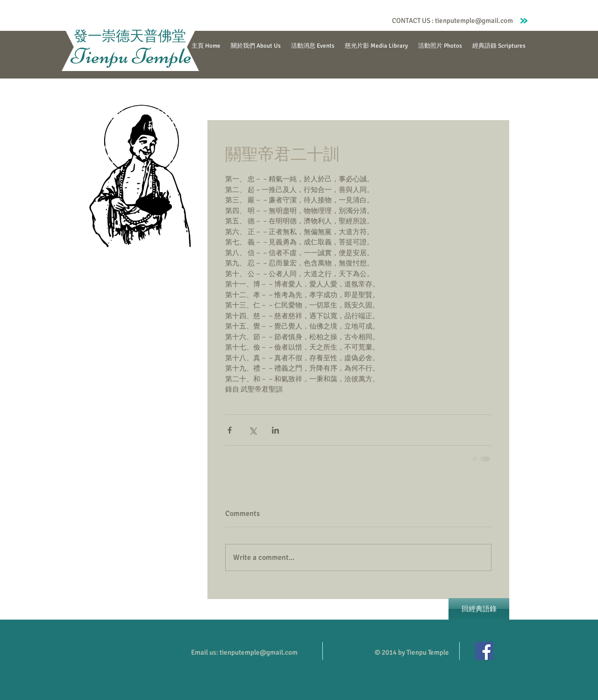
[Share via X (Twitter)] (253, 430)
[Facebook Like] (370, 21)
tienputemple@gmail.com (474, 21)
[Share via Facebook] (230, 430)
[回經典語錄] (479, 609)
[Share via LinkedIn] (275, 430)
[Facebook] (484, 651)
